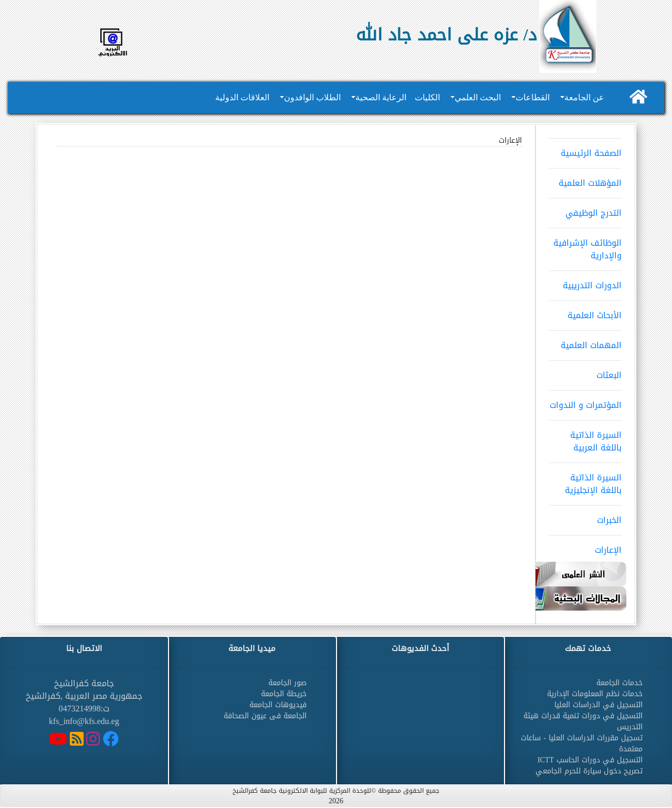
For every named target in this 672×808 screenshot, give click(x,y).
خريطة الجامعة (284, 694)
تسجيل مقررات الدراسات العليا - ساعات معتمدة (582, 743)
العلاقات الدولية (242, 97)
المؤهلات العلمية (585, 180)
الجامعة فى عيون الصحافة (265, 716)
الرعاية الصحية (381, 97)
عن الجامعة (584, 97)
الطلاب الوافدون (312, 97)
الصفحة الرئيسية (585, 150)
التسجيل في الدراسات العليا (598, 705)
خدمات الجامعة (619, 683)
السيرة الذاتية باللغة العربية (585, 438)
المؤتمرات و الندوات (585, 402)
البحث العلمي (478, 97)
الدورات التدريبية (585, 282)
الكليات (427, 97)
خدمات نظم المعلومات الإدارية (595, 694)
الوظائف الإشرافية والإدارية (585, 246)
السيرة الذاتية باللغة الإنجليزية (585, 480)
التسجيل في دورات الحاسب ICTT (590, 760)
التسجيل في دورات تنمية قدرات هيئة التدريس (583, 721)
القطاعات (533, 97)
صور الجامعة (287, 683)
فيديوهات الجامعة (278, 705)
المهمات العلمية (585, 342)
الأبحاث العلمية (585, 312)
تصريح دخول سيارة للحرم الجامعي (589, 771)
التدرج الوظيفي (585, 209)
